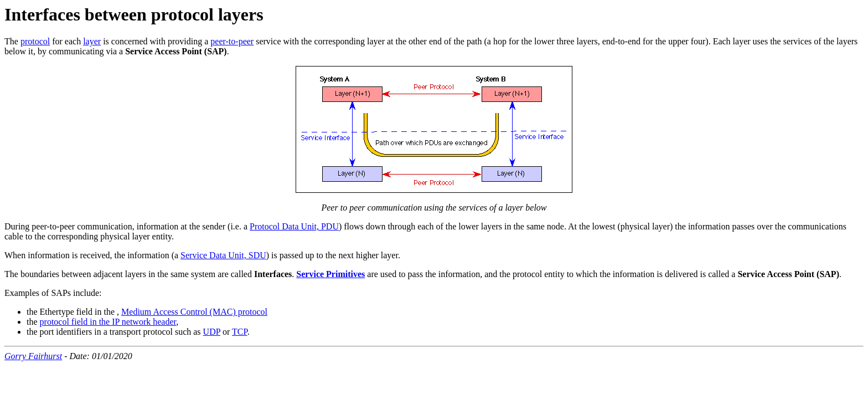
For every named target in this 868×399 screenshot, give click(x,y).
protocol (35, 41)
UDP (212, 332)
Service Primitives (330, 274)
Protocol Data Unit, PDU (294, 226)
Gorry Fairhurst (33, 356)
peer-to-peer (232, 41)
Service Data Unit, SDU (223, 255)
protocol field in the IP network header (108, 322)
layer (92, 41)
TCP (240, 332)
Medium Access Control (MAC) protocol (194, 312)
